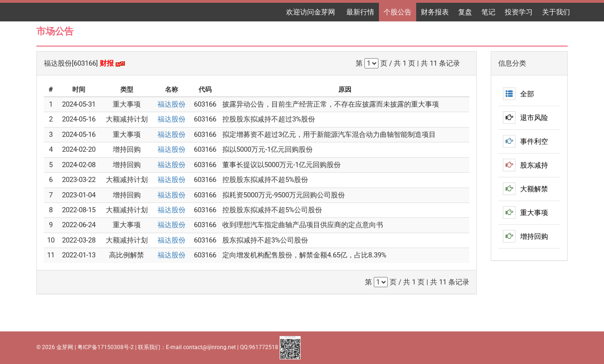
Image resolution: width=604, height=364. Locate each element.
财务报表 (435, 12)
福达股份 (172, 104)
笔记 (488, 12)
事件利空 (525, 142)
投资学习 (519, 12)
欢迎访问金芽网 (312, 12)
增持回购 (525, 236)
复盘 (465, 12)
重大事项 (525, 213)
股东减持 (525, 165)
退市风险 (525, 118)
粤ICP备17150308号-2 (106, 347)
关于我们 (556, 12)
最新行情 (360, 12)
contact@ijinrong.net (209, 347)
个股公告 (398, 12)
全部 (518, 94)
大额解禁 (525, 189)
